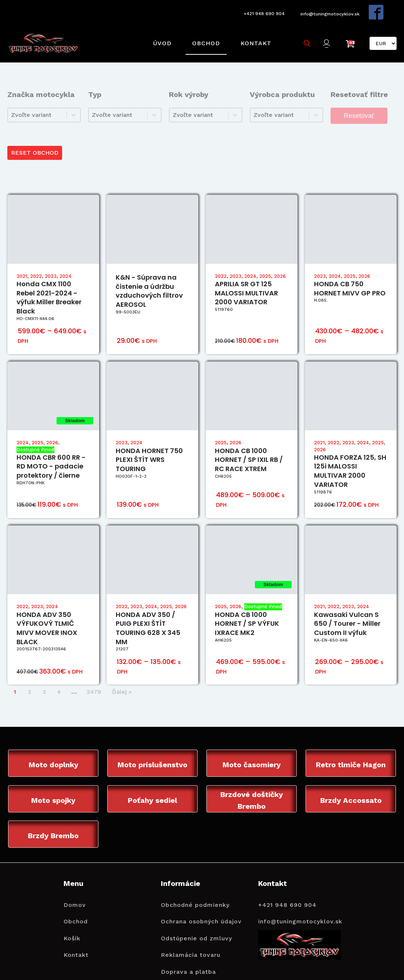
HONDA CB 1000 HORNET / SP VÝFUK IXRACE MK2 (247, 607)
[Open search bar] (304, 32)
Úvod (159, 32)
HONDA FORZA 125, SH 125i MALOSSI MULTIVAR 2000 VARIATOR (350, 454)
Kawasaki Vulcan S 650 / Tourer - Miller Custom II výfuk (347, 607)
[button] (326, 32)
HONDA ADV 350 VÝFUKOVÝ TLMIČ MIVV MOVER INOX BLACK (47, 611)
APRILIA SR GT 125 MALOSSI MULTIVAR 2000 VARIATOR (246, 276)
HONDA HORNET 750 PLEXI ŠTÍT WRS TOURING (149, 443)
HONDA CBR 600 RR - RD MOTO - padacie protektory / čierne (51, 450)
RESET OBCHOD (36, 135)
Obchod (203, 32)
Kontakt (253, 32)
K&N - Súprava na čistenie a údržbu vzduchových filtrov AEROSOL (149, 274)
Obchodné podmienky (195, 890)
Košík (72, 923)
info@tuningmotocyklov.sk (330, 10)
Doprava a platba (188, 957)
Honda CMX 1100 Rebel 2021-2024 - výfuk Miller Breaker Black (49, 281)
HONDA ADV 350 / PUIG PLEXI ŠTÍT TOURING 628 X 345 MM (148, 611)
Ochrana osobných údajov (201, 906)
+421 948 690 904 (259, 10)
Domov (75, 890)
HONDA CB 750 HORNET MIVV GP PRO (350, 272)
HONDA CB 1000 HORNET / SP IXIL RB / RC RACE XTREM (249, 443)
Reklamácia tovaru (191, 940)
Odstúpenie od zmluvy (196, 923)
